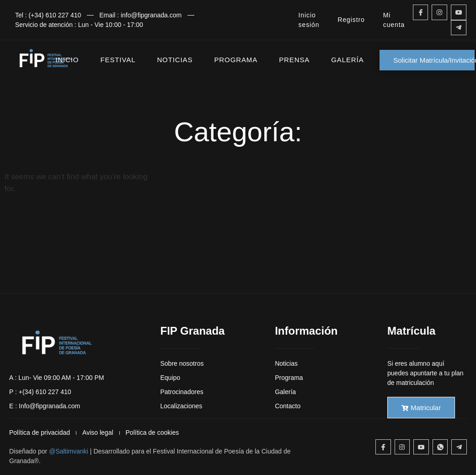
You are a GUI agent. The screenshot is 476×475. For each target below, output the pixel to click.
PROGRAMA (236, 60)
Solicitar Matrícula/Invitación (434, 60)
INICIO (67, 60)
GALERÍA (347, 60)
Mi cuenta (394, 20)
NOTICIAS (175, 60)
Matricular (421, 408)
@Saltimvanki (69, 451)
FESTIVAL (118, 60)
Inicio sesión (309, 20)
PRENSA (294, 60)
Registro (351, 20)
